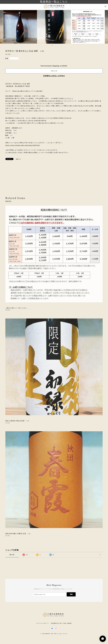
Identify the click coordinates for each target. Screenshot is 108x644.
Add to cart (54, 71)
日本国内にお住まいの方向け (54, 76)
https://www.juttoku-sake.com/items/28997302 (23, 145)
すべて (12, 555)
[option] (54, 27)
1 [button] (52, 45)
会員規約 (69, 623)
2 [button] (53, 45)
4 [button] (56, 45)
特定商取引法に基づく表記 (59, 623)
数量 (7, 58)
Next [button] (105, 27)
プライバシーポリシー (43, 623)
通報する (18, 159)
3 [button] (55, 45)
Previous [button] (3, 27)
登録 (71, 594)
